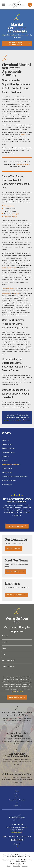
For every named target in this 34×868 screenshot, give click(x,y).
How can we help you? (9, 666)
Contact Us (17, 806)
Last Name (5, 642)
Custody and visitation (11, 217)
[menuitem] (17, 440)
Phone (4, 648)
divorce (23, 135)
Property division (9, 206)
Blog (17, 803)
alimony (17, 293)
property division (7, 293)
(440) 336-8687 (17, 840)
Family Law (17, 794)
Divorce (17, 797)
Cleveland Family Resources (17, 800)
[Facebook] (17, 847)
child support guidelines (9, 268)
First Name (5, 636)
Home (17, 791)
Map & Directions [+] (17, 832)
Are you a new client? (8, 660)
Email (4, 654)
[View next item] (24, 521)
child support (15, 214)
